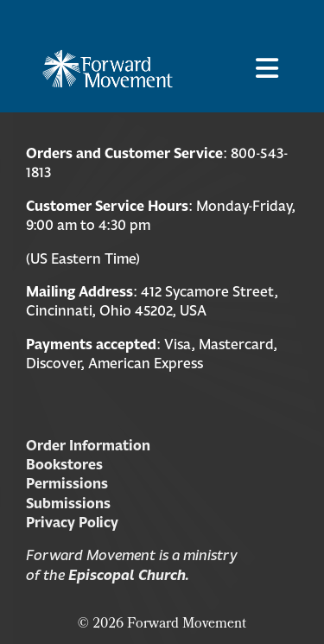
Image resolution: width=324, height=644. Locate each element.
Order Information (88, 445)
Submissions (68, 503)
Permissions (67, 483)
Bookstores (64, 464)
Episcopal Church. (129, 575)
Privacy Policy (72, 522)
